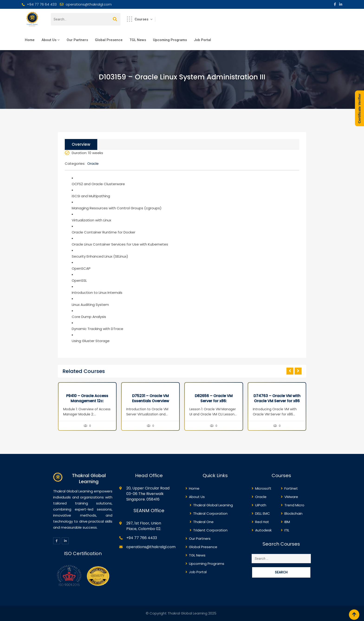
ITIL (287, 530)
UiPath (261, 505)
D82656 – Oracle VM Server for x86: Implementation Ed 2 (214, 401)
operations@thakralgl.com (89, 4)
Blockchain (293, 513)
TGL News (138, 40)
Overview (81, 144)
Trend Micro (294, 505)
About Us (49, 40)
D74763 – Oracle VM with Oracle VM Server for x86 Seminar (277, 401)
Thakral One (203, 522)
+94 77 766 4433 (142, 538)
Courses (138, 19)
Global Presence (109, 40)
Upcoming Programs (170, 40)
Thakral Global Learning (213, 505)
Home (30, 40)
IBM (287, 522)
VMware (291, 497)
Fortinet (291, 488)
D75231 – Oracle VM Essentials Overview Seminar (151, 401)
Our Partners (77, 40)
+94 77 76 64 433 (42, 4)
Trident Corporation (210, 530)
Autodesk (263, 530)
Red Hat (262, 522)
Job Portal (202, 40)
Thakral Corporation (210, 513)
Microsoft (263, 488)
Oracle (93, 163)
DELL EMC (263, 513)
